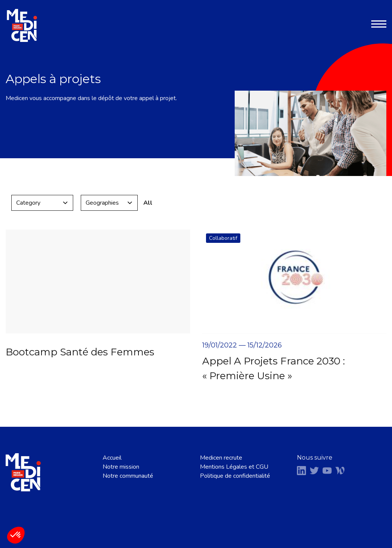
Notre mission (121, 467)
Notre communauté (128, 476)
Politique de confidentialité (235, 476)
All (148, 203)
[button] (16, 535)
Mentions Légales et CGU (234, 467)
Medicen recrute (221, 458)
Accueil (112, 458)
